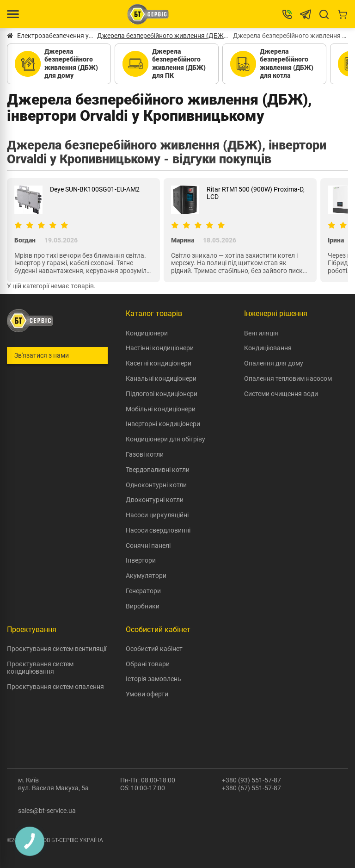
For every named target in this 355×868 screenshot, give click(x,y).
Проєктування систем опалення (55, 687)
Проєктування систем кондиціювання (40, 668)
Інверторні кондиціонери (163, 424)
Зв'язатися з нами (42, 355)
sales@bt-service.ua (47, 811)
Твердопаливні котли (158, 470)
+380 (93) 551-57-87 (251, 780)
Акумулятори (146, 576)
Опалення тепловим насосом (288, 378)
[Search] (324, 14)
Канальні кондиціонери (161, 378)
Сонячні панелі (148, 546)
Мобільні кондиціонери (161, 409)
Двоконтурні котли (155, 500)
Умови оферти (147, 694)
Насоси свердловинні (158, 530)
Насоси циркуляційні (157, 515)
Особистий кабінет (154, 649)
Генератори (143, 591)
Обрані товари (148, 664)
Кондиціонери (147, 333)
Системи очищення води (281, 394)
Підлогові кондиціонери (162, 394)
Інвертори (141, 560)
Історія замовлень (153, 679)
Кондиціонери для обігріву (165, 439)
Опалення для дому (274, 363)
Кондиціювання (268, 348)
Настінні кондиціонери (160, 348)
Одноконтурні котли (156, 485)
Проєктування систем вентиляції (57, 649)
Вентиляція (261, 333)
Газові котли (145, 454)
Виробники (143, 606)
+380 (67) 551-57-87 (251, 788)
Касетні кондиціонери (159, 363)
